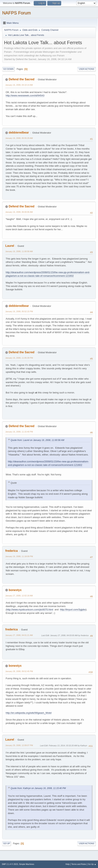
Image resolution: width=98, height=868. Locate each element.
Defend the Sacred (21, 79)
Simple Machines (27, 864)
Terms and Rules (79, 864)
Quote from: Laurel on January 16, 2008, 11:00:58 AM (37, 440)
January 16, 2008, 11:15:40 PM (19, 432)
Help (68, 864)
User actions (87, 69)
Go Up (7, 844)
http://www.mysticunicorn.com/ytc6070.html (30, 610)
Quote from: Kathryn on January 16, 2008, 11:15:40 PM (38, 788)
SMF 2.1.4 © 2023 (10, 864)
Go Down (8, 69)
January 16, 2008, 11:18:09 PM (19, 556)
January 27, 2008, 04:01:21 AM (19, 635)
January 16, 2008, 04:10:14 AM (19, 85)
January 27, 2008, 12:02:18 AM (19, 596)
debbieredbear (19, 133)
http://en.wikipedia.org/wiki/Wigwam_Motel (29, 713)
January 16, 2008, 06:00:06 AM (19, 212)
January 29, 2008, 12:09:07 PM (19, 745)
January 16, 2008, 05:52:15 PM (19, 311)
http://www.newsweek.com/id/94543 (25, 95)
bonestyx (15, 590)
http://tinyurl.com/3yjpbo (73, 610)
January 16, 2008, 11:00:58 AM (19, 251)
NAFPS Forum (16, 13)
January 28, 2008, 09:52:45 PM (19, 671)
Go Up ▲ (92, 864)
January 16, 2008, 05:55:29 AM (19, 138)
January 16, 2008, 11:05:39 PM (19, 358)
